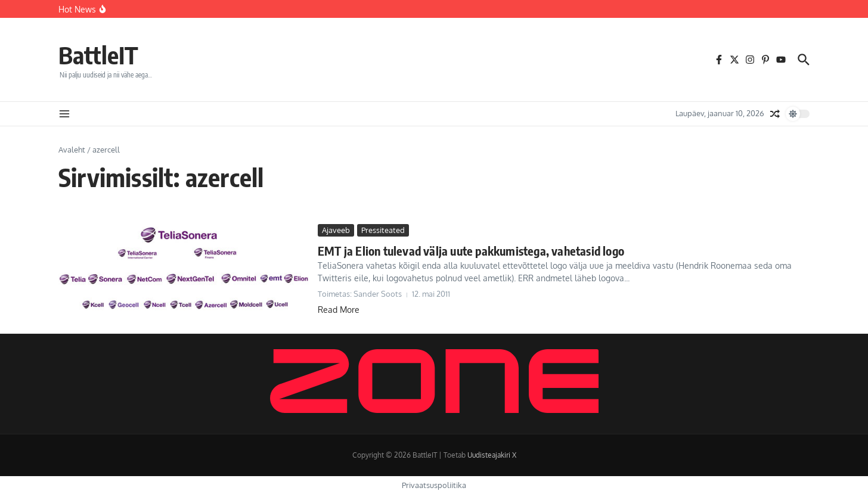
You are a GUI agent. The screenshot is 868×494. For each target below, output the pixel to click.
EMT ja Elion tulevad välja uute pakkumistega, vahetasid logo (471, 251)
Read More (339, 310)
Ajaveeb (336, 230)
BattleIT (98, 55)
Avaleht (72, 150)
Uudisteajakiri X (492, 455)
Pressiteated (383, 230)
